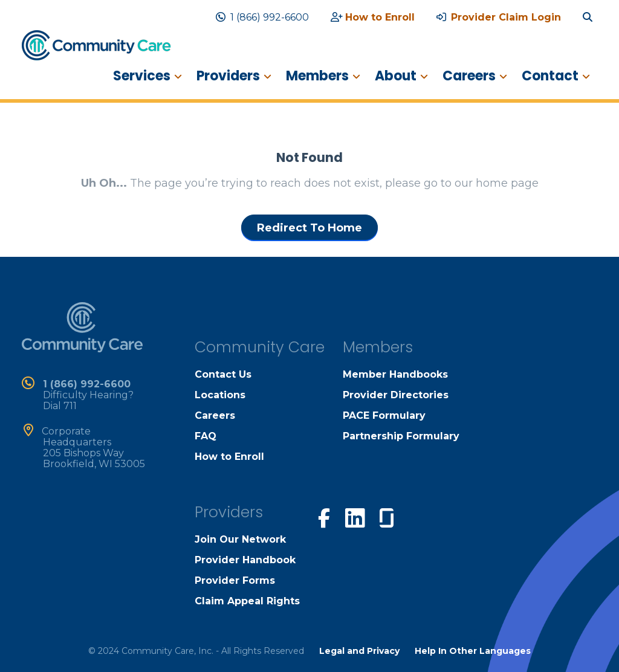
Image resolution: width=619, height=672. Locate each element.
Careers (469, 76)
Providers (228, 76)
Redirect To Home (309, 228)
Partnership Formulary (401, 436)
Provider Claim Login (499, 17)
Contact (550, 76)
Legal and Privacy (359, 651)
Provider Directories (396, 395)
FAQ (206, 436)
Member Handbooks (395, 374)
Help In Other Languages (473, 651)
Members (317, 76)
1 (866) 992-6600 (262, 17)
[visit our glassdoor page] (387, 515)
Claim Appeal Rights (247, 601)
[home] (96, 45)
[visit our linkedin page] (355, 517)
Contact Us (223, 374)
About (396, 76)
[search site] (590, 17)
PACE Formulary (384, 415)
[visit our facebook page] (324, 517)
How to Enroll (373, 17)
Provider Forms (235, 580)
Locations (220, 395)
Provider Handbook (245, 560)
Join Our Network (240, 539)
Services (142, 76)
